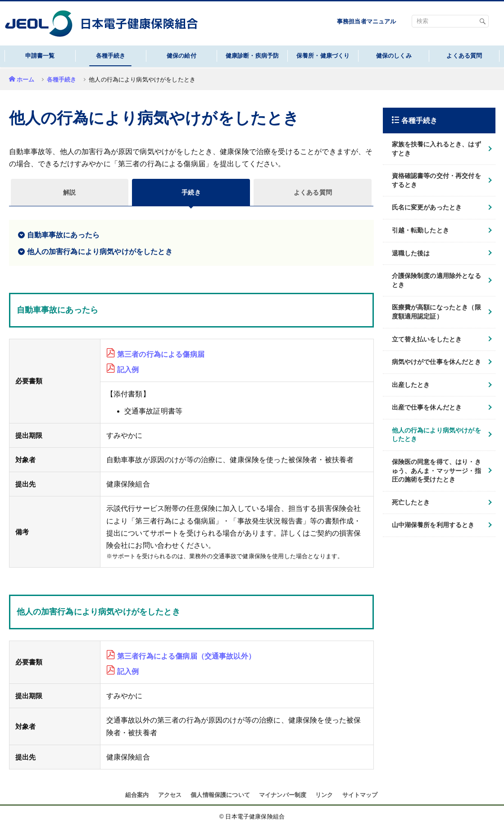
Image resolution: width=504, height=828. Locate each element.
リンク (324, 795)
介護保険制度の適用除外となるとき (436, 280)
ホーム (25, 80)
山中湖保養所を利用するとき (433, 525)
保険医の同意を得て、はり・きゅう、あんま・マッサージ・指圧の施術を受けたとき (436, 471)
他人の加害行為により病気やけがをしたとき (100, 252)
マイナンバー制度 (283, 795)
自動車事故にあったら (64, 235)
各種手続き (62, 80)
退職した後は (411, 253)
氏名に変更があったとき (427, 207)
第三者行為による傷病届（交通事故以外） (186, 656)
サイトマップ (360, 795)
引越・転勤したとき (420, 230)
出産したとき (411, 385)
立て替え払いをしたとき (427, 339)
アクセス (170, 795)
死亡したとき (411, 502)
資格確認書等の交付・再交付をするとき (436, 180)
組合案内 (137, 795)
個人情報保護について (220, 795)
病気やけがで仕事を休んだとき (436, 362)
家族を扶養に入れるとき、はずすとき (436, 149)
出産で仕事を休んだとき (427, 407)
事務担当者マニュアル (367, 21)
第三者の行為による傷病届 (161, 354)
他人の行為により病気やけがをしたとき (436, 435)
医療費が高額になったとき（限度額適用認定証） (436, 312)
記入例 (128, 370)
